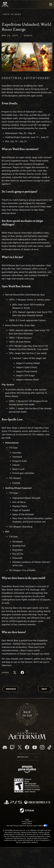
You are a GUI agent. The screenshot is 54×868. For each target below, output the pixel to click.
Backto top (27, 714)
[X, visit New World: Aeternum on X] (20, 747)
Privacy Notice (27, 821)
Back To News (12, 14)
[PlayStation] (13, 802)
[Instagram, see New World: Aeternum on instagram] (42, 747)
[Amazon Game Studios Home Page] (27, 769)
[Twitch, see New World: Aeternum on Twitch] (12, 747)
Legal (27, 819)
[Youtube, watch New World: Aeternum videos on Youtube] (35, 747)
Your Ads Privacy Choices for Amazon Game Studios (27, 825)
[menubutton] (51, 4)
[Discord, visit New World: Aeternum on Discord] (5, 747)
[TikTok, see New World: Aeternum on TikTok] (49, 747)
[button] (27, 57)
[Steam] (27, 811)
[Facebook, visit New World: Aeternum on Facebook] (27, 747)
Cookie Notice (27, 823)
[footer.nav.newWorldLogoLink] (27, 739)
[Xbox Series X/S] (37, 802)
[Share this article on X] (15, 672)
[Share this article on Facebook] (22, 672)
